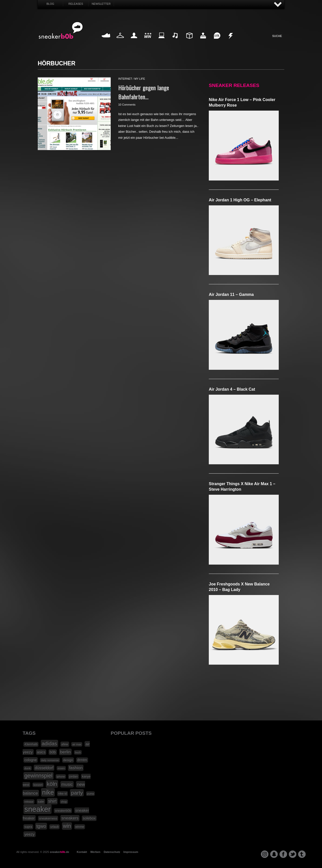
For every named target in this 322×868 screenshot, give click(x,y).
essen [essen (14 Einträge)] (61, 768)
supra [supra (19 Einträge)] (28, 827)
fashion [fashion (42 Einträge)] (76, 768)
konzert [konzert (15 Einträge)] (38, 785)
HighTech (203, 41)
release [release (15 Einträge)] (29, 802)
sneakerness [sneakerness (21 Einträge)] (48, 818)
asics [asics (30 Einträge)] (41, 752)
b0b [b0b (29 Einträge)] (53, 752)
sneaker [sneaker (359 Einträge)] (37, 809)
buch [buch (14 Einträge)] (78, 752)
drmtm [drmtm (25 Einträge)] (82, 760)
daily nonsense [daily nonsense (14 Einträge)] (50, 760)
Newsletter (101, 4)
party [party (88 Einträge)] (77, 793)
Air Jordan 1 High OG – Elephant (240, 200)
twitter (293, 854)
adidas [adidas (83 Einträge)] (49, 743)
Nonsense (231, 41)
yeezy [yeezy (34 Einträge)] (30, 834)
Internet (162, 41)
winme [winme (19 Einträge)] (80, 827)
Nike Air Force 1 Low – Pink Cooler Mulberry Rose (242, 102)
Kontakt (82, 852)
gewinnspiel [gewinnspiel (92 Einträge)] (38, 776)
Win (148, 41)
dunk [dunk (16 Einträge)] (28, 768)
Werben (95, 852)
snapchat (274, 854)
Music (175, 41)
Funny (217, 41)
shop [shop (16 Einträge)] (64, 802)
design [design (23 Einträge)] (68, 760)
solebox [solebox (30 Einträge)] (89, 818)
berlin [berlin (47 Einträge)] (66, 752)
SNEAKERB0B (61, 31)
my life (140, 79)
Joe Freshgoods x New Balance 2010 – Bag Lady (239, 587)
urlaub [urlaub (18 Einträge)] (54, 827)
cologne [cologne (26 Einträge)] (31, 760)
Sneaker (106, 41)
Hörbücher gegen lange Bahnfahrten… (144, 92)
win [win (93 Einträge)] (67, 826)
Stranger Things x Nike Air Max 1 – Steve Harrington (242, 487)
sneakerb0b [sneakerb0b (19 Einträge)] (63, 811)
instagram (265, 854)
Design (189, 41)
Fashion (120, 41)
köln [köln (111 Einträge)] (52, 784)
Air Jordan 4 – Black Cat (232, 389)
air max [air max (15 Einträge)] (77, 744)
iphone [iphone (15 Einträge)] (61, 776)
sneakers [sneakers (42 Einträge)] (70, 818)
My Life (134, 41)
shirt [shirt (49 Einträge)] (52, 801)
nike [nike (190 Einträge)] (48, 792)
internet (125, 79)
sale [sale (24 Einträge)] (41, 802)
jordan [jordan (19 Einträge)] (73, 776)
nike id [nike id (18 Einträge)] (63, 794)
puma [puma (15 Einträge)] (90, 794)
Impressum (131, 852)
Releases (76, 4)
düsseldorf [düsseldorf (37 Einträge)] (44, 768)
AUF (278, 5)
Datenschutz (112, 852)
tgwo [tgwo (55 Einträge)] (41, 826)
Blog (50, 4)
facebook (283, 854)
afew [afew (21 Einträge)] (65, 744)
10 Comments (127, 105)
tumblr (302, 854)
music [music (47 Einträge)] (67, 784)
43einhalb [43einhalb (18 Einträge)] (31, 744)
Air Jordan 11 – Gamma (231, 294)
